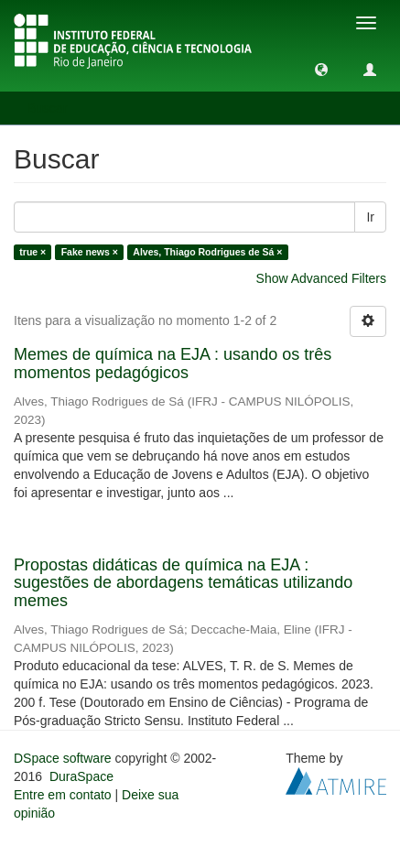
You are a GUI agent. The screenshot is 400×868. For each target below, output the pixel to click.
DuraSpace (81, 776)
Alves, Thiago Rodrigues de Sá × (207, 252)
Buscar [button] (54, 108)
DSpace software (63, 758)
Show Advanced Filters (321, 278)
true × (32, 252)
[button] (321, 69)
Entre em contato (63, 795)
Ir (370, 217)
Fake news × (90, 252)
